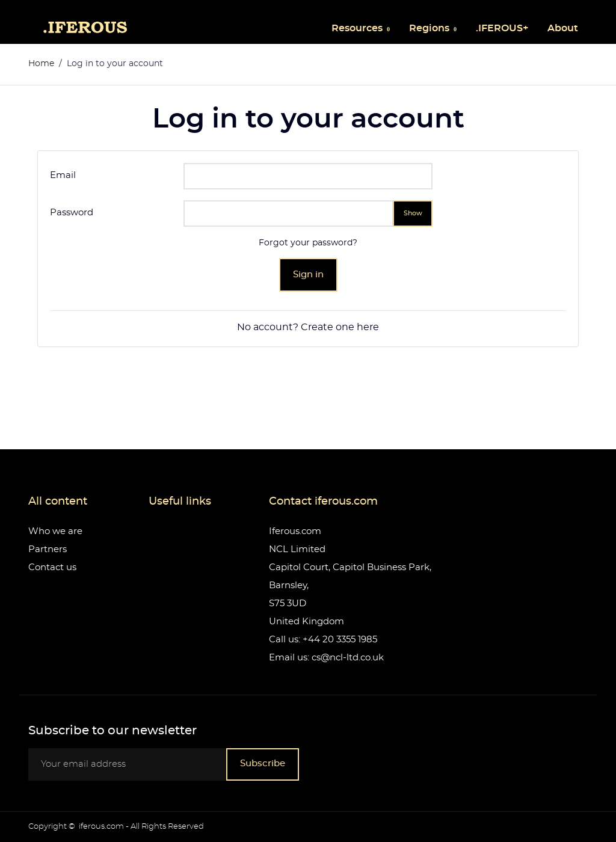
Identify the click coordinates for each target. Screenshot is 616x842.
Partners (48, 549)
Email (63, 175)
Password (72, 213)
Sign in (308, 275)
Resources (358, 28)
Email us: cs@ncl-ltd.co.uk (326, 658)
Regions (430, 28)
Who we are (55, 531)
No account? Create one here (308, 327)
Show (413, 213)
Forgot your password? (308, 243)
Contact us (52, 567)
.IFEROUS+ (502, 28)
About (563, 28)
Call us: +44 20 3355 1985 (323, 640)
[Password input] (288, 214)
